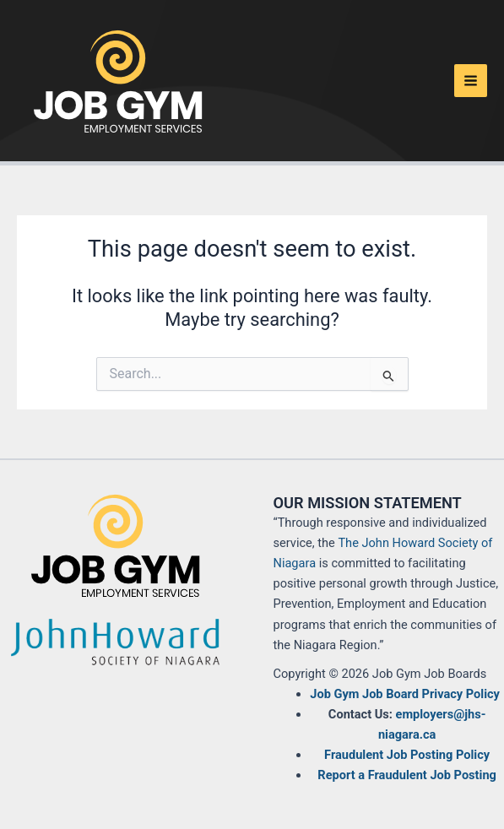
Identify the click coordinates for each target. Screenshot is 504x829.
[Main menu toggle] (471, 81)
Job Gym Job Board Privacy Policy (405, 694)
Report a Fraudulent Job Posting (407, 775)
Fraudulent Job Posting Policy (407, 755)
